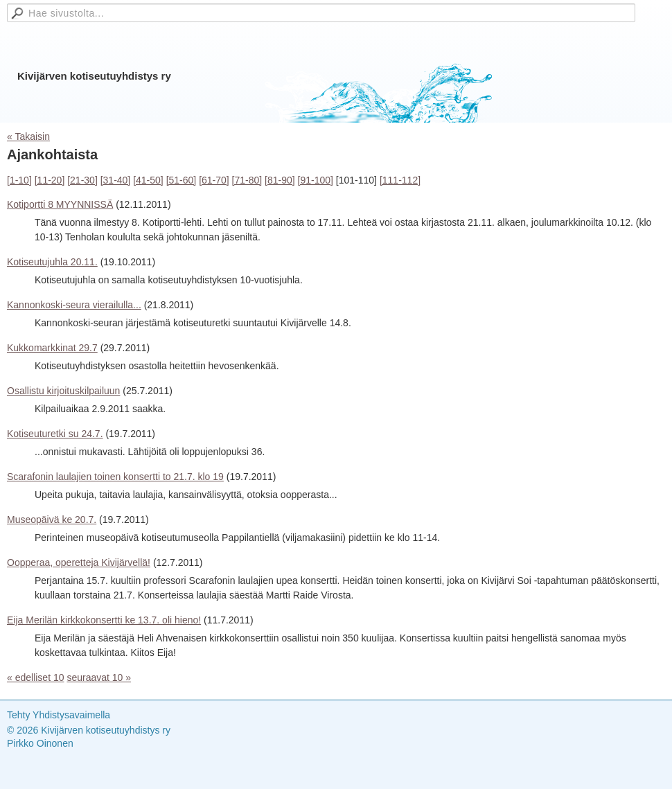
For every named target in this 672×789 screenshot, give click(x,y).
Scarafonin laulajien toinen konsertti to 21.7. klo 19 (115, 477)
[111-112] (400, 180)
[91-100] (316, 180)
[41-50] (148, 180)
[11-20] (50, 180)
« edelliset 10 (36, 677)
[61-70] (214, 180)
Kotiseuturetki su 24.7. (55, 434)
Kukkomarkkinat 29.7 (52, 348)
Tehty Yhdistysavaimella (59, 715)
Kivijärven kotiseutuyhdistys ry (94, 76)
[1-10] (19, 180)
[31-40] (116, 180)
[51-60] (182, 180)
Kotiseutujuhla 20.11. (52, 262)
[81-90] (280, 180)
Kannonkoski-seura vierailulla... (74, 305)
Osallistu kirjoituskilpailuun (63, 391)
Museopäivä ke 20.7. (52, 520)
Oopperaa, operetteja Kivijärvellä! (79, 562)
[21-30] (82, 180)
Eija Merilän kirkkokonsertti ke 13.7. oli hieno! (104, 620)
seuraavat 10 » (99, 677)
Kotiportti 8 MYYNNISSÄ (60, 204)
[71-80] (247, 180)
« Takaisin (28, 136)
